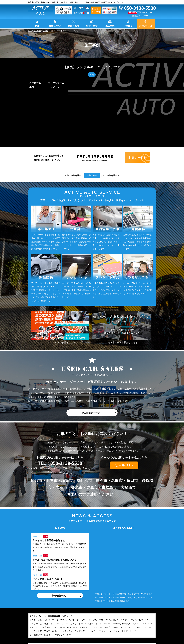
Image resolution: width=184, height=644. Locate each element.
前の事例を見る (74, 122)
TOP (37, 26)
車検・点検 (92, 26)
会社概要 (128, 26)
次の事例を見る (110, 122)
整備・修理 (73, 26)
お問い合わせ (132, 626)
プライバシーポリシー (137, 630)
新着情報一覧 (59, 542)
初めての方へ (55, 26)
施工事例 (110, 26)
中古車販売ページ (91, 360)
